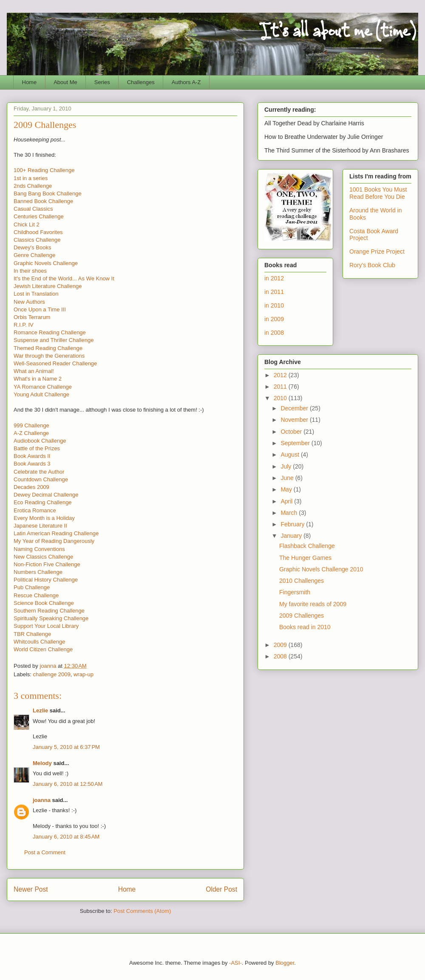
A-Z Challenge (31, 433)
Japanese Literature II (40, 526)
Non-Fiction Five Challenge (47, 564)
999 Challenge (31, 425)
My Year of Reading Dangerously (54, 541)
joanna (42, 800)
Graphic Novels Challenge (46, 263)
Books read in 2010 (305, 627)
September (296, 443)
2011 (281, 387)
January (292, 536)
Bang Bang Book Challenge (48, 193)
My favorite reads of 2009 (313, 604)
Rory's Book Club (372, 265)
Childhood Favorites (38, 232)
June (288, 478)
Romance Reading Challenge (50, 332)
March (290, 513)
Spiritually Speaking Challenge (51, 618)
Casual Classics (33, 209)
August (290, 455)
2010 (281, 398)
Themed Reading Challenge (48, 348)
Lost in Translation (36, 294)
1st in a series (31, 178)
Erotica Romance (35, 510)
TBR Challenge (32, 634)
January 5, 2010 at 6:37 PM (66, 747)
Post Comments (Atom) (142, 911)
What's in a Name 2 (38, 379)
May (287, 489)
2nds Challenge (33, 186)
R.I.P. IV (24, 325)
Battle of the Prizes (37, 448)
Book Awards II (32, 456)
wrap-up (84, 674)
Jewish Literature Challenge (48, 286)
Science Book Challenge (44, 603)
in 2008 (274, 333)
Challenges (141, 82)
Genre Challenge (34, 255)
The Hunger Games (305, 558)
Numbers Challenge (38, 572)
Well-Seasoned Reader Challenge (55, 363)
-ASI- (235, 963)
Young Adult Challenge (41, 394)
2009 (281, 645)
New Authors (29, 302)
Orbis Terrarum (32, 317)
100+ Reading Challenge (44, 170)
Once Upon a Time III (40, 309)
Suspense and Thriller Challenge (54, 340)
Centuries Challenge (39, 216)
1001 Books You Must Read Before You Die (378, 193)
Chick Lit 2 (27, 225)
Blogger (285, 963)
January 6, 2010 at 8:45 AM (66, 837)
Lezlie (40, 710)
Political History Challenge (46, 580)
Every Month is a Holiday (44, 518)
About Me (65, 82)
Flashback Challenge (307, 546)
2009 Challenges (302, 616)
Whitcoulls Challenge (39, 642)
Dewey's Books (32, 247)
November (295, 420)
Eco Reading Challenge (43, 502)
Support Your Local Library (46, 626)
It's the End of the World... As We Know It (64, 278)
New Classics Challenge (43, 557)
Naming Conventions (39, 549)
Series (102, 82)
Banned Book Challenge (43, 201)
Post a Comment (45, 852)
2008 (281, 656)
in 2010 (274, 305)
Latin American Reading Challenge (56, 533)
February (293, 524)
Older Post (221, 889)
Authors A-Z (186, 82)
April (287, 501)
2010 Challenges (302, 581)
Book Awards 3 (32, 464)
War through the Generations (49, 356)
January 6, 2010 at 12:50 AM (68, 784)
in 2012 (274, 278)
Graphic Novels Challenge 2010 (321, 569)
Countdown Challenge (41, 479)
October (292, 432)
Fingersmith (295, 592)
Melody (42, 763)
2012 (281, 375)
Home (30, 82)
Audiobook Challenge (40, 441)
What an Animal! (34, 371)
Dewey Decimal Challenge (46, 495)
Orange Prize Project (377, 251)
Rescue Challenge (36, 595)
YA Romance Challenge (43, 387)
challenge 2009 (52, 674)
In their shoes (30, 271)
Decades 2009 (31, 487)
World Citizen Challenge (43, 649)
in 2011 (274, 292)
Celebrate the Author (39, 472)
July (287, 466)
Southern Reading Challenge (49, 611)
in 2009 (274, 319)
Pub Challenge (32, 587)
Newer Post (31, 889)
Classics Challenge (37, 240)
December (295, 408)
